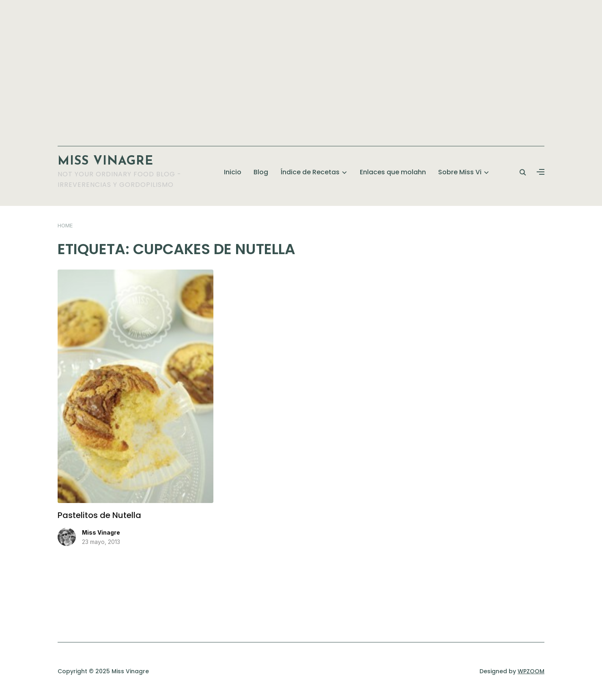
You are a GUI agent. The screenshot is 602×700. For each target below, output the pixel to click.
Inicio (233, 172)
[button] (541, 172)
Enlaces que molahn (393, 172)
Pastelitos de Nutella (99, 515)
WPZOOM (531, 671)
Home (65, 225)
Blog (261, 172)
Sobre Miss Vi (460, 172)
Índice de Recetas (310, 172)
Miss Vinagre (105, 162)
